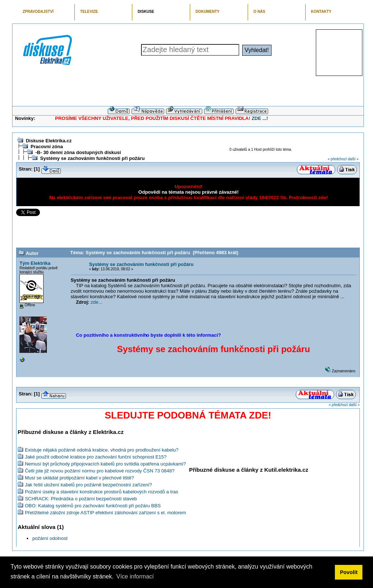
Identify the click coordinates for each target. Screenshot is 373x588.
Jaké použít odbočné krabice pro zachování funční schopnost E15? (96, 457)
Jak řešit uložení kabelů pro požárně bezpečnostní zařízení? (88, 485)
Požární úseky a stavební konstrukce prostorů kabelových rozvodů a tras (101, 492)
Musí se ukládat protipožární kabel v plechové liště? (80, 478)
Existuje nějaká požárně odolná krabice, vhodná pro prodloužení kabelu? (102, 450)
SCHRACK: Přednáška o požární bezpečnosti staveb (81, 499)
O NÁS (259, 12)
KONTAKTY (321, 12)
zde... (97, 302)
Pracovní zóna (47, 147)
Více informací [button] (135, 576)
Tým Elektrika (35, 263)
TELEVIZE (89, 12)
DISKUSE (146, 12)
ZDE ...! (260, 118)
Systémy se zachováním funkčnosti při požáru (92, 158)
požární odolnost (50, 538)
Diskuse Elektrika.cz (49, 141)
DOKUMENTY (208, 12)
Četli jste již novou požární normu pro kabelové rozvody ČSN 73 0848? (100, 471)
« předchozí (337, 159)
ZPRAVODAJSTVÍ (38, 12)
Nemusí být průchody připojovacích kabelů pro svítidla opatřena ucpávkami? (105, 464)
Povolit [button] (349, 572)
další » (353, 159)
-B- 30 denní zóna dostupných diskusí (78, 152)
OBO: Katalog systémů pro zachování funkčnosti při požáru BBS (93, 506)
